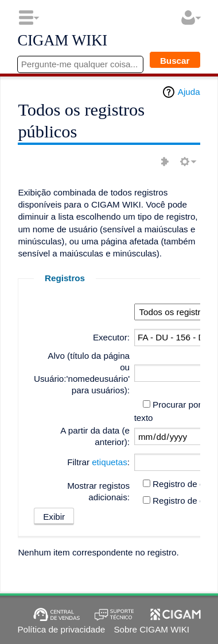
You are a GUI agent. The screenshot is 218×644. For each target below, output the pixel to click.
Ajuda (189, 92)
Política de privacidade (61, 629)
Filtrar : (98, 462)
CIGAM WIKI (62, 41)
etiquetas (110, 462)
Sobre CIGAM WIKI (151, 629)
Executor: (111, 337)
